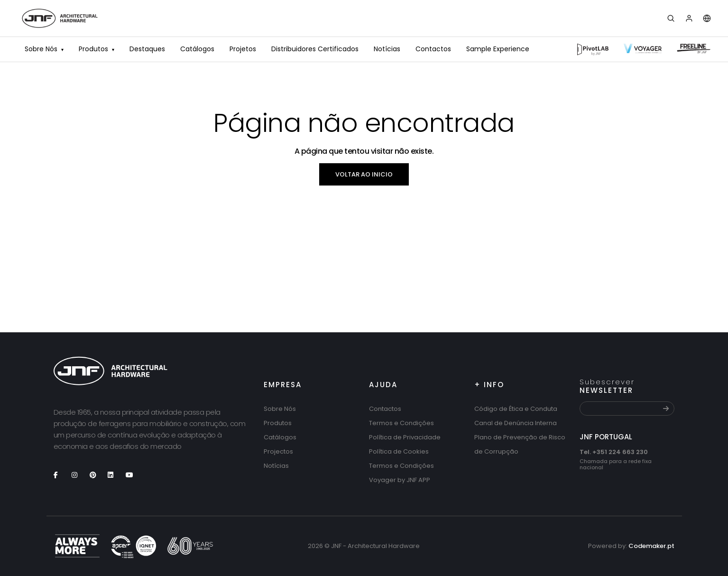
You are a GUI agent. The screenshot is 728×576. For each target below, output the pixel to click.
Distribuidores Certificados (315, 49)
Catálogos (197, 49)
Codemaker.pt (651, 546)
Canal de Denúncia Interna (516, 423)
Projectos (278, 451)
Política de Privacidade (405, 437)
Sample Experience (498, 49)
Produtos (97, 50)
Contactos (433, 49)
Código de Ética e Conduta (516, 409)
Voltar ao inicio (364, 174)
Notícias (387, 49)
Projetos (243, 49)
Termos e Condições (401, 423)
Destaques (147, 49)
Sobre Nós (44, 50)
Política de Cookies (399, 451)
